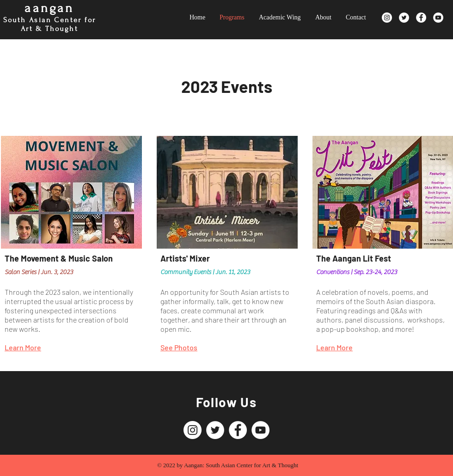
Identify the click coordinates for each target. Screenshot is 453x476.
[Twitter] (404, 18)
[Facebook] (421, 18)
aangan (49, 8)
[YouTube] (438, 18)
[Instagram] (387, 18)
